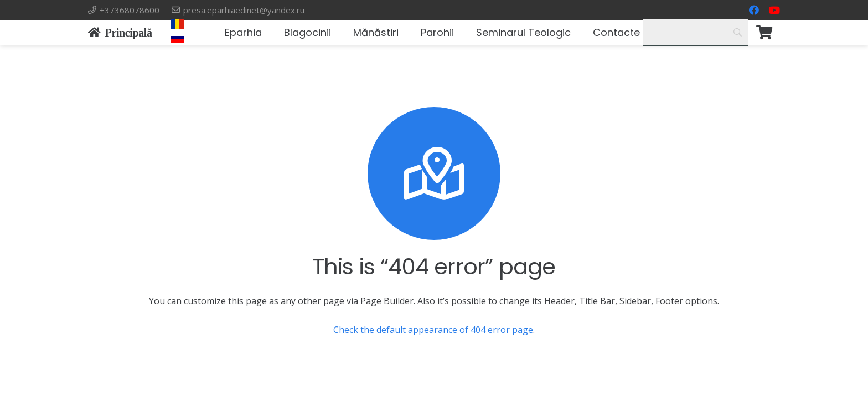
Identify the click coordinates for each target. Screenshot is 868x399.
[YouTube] (774, 10)
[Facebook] (754, 10)
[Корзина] (764, 32)
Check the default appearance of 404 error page (433, 330)
